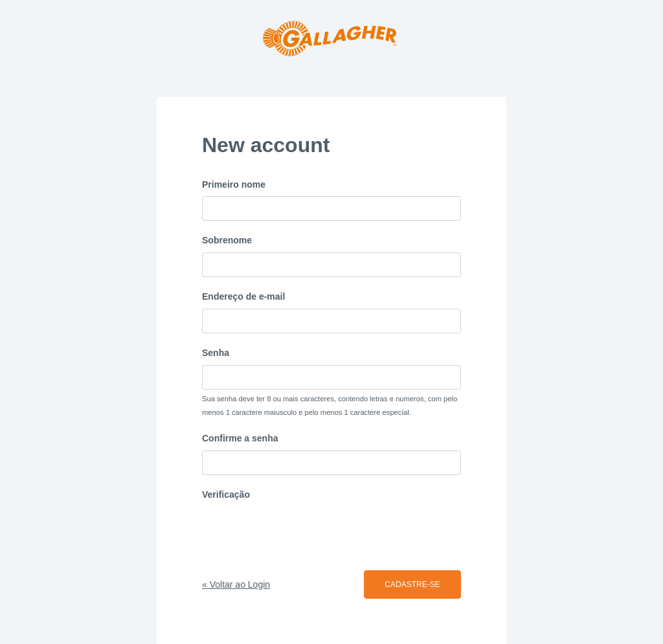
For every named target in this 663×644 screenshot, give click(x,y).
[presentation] (300, 532)
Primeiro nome (234, 184)
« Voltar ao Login (236, 584)
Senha (216, 353)
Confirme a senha (240, 438)
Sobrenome (227, 240)
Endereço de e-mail (243, 296)
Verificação (226, 494)
